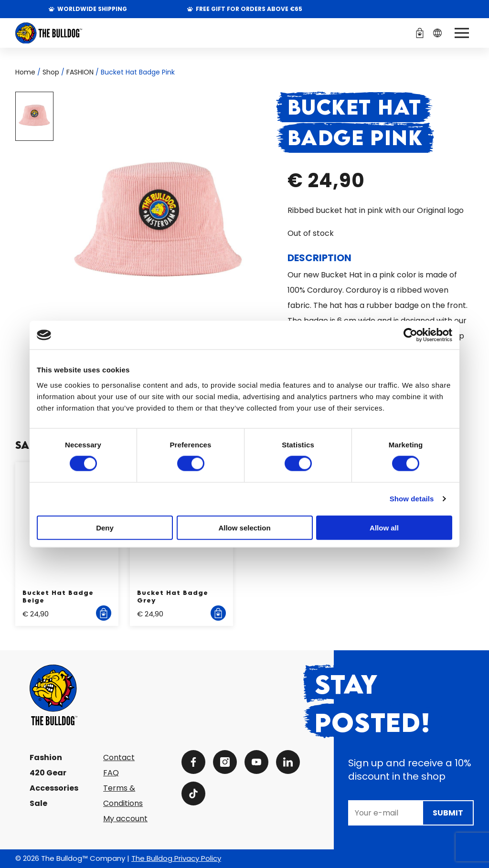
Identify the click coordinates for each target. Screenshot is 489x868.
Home (25, 72)
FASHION (80, 72)
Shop (51, 72)
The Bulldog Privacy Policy (176, 858)
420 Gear (48, 773)
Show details (412, 499)
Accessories (54, 788)
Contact (119, 757)
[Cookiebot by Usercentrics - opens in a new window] (410, 335)
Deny (105, 527)
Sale (38, 803)
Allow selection (244, 527)
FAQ (111, 773)
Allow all (384, 527)
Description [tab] (319, 258)
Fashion (46, 757)
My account (125, 819)
